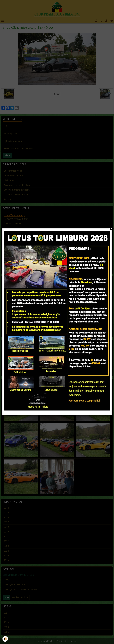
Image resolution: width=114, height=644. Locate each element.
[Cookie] (5, 639)
